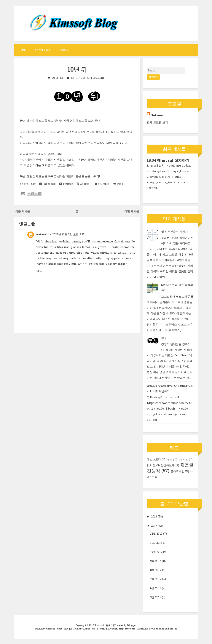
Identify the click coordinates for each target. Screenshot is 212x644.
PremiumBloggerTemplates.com (116, 628)
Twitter (66, 183)
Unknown (158, 115)
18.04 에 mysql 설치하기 (168, 160)
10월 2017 (156, 552)
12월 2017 (156, 533)
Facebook (47, 183)
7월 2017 (156, 579)
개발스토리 (154, 459)
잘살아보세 (168, 465)
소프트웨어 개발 (43, 50)
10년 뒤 (77, 69)
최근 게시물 (23, 211)
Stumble (102, 183)
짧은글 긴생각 (78, 78)
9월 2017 (156, 561)
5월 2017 (156, 597)
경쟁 (164, 338)
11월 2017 (156, 542)
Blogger (132, 625)
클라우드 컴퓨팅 (180, 471)
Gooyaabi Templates (165, 628)
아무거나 (182, 459)
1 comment (98, 78)
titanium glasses (69, 247)
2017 (154, 525)
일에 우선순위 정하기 (174, 231)
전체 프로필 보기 (157, 122)
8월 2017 (156, 570)
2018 (154, 516)
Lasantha (89, 628)
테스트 (151, 477)
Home (22, 50)
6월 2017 (156, 588)
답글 (39, 271)
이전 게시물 (132, 211)
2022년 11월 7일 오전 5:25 (68, 234)
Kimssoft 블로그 (103, 625)
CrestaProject (54, 628)
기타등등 (64, 50)
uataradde (44, 234)
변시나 (171, 459)
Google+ (84, 183)
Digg (118, 183)
